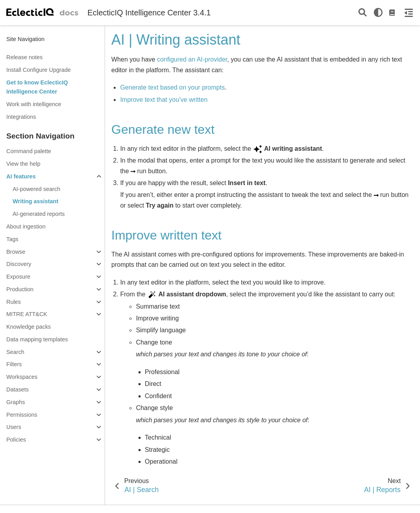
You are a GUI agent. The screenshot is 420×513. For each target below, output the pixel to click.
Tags (12, 239)
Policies (16, 440)
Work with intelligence (34, 104)
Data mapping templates (37, 339)
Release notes (24, 57)
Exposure (18, 277)
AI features (21, 176)
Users (14, 427)
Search (15, 352)
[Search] (363, 13)
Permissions (22, 415)
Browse (16, 252)
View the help (23, 164)
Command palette (29, 151)
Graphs (16, 402)
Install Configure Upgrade (38, 70)
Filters (14, 364)
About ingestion (26, 227)
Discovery (19, 264)
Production (20, 289)
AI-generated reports (39, 214)
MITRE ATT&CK (27, 314)
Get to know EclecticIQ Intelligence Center (37, 87)
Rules (14, 302)
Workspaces (22, 377)
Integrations (21, 117)
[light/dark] (378, 13)
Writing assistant (36, 201)
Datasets (18, 389)
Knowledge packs (29, 327)
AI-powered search (37, 189)
